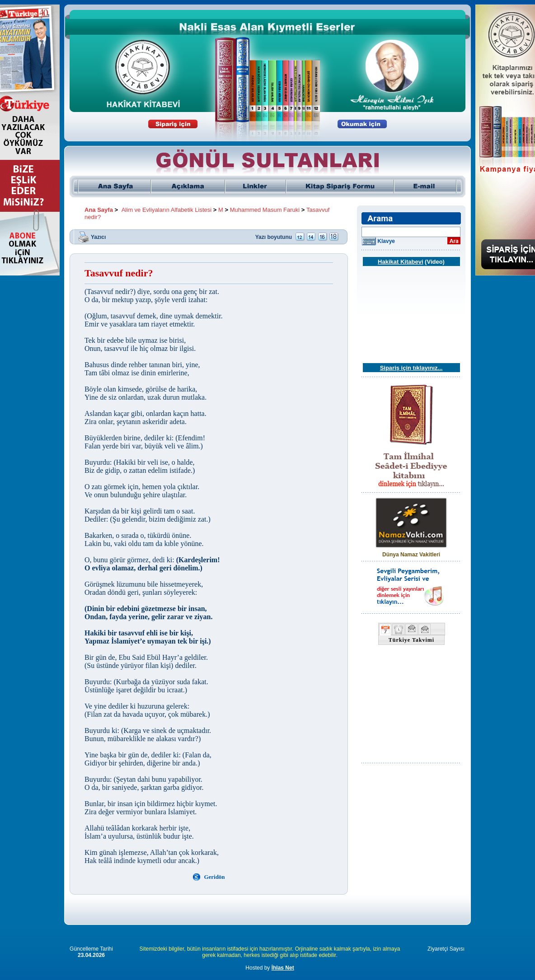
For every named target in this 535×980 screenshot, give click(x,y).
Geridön (214, 877)
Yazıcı (98, 237)
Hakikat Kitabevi (400, 262)
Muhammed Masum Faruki (265, 210)
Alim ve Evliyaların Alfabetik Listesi (167, 210)
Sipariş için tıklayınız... (411, 368)
